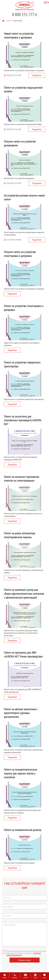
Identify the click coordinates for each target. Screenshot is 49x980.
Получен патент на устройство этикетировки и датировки (20, 254)
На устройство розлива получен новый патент (24, 197)
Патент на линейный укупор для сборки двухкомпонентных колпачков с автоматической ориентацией (24, 594)
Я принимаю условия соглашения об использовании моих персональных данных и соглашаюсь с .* (24, 953)
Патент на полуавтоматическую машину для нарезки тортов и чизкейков (20, 773)
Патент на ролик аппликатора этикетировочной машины (20, 535)
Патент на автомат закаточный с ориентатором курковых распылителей (21, 713)
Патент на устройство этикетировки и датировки (24, 308)
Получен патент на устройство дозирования (20, 143)
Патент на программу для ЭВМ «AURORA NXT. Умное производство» (23, 654)
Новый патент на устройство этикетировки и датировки (19, 35)
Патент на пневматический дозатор (23, 830)
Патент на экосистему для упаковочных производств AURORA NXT (23, 420)
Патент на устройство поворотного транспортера (22, 364)
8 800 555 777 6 (24, 14)
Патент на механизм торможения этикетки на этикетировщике (21, 479)
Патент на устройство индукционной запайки (23, 89)
